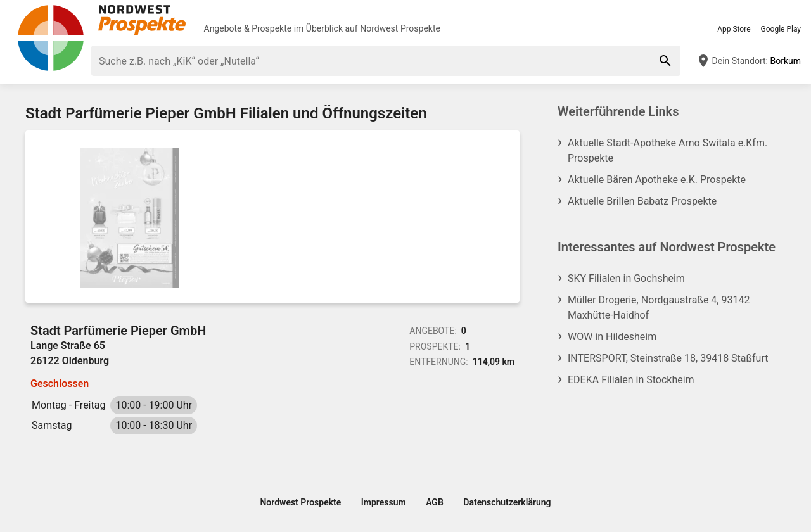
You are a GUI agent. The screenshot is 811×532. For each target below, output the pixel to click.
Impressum (384, 502)
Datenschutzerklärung (507, 502)
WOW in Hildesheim (612, 337)
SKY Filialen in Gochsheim (626, 278)
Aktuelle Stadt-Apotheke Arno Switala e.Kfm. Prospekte (667, 150)
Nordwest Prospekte (400, 28)
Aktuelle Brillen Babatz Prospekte (642, 201)
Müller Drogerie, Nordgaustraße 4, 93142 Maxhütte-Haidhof (659, 307)
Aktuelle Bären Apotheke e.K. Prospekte (657, 180)
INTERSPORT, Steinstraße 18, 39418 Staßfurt (668, 358)
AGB (435, 502)
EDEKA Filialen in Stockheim (631, 380)
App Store (734, 29)
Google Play (781, 29)
